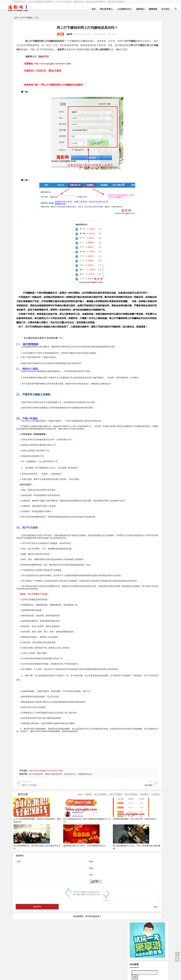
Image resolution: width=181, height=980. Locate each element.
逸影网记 (129, 9)
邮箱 (73, 904)
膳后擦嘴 (93, 819)
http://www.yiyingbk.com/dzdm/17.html (46, 806)
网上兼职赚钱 (64, 830)
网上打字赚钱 (80, 830)
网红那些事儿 (95, 9)
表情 (119, 942)
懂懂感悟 (142, 9)
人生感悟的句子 (113, 9)
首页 (83, 9)
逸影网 (51, 34)
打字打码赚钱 (26, 18)
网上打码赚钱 (95, 830)
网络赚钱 (108, 830)
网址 (73, 910)
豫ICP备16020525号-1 (55, 968)
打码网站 (120, 830)
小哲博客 (30, 972)
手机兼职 (57, 975)
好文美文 (155, 9)
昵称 (73, 897)
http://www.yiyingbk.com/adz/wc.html (53, 68)
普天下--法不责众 (46, 819)
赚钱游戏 (35, 975)
